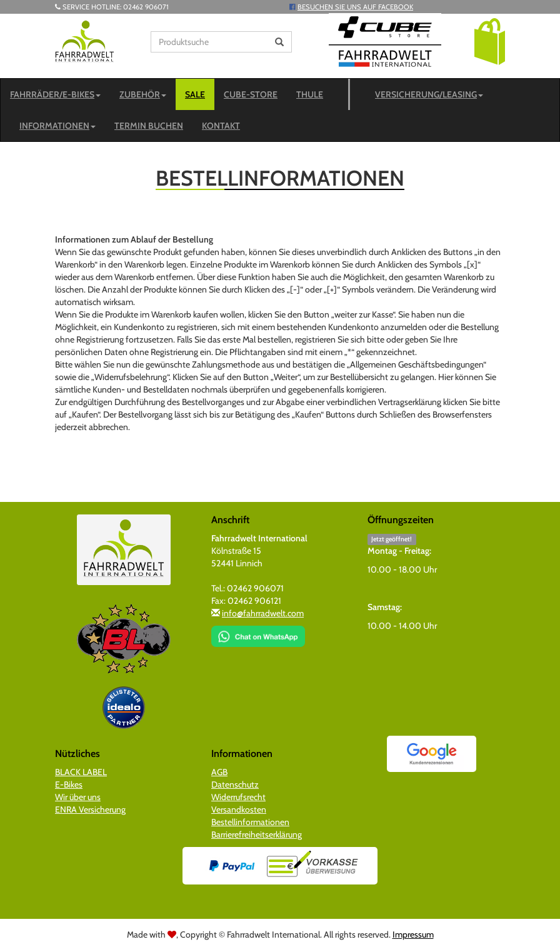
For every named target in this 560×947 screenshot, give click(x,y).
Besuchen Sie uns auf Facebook (355, 7)
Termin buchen (149, 126)
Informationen (57, 126)
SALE (195, 94)
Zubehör (143, 94)
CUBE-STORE (251, 94)
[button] (490, 41)
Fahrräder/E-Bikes (55, 94)
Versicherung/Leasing (429, 94)
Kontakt (221, 126)
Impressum (413, 934)
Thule (310, 94)
